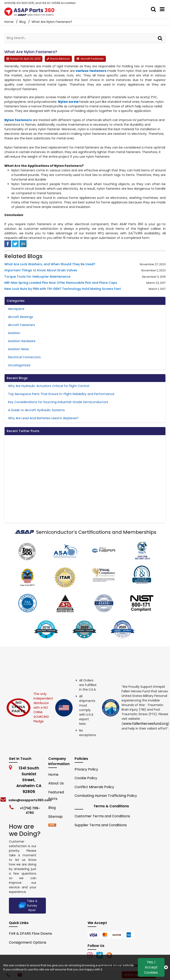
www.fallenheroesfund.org (145, 724)
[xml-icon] (52, 825)
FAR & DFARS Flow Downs (30, 934)
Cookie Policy (86, 778)
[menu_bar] (163, 9)
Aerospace (16, 309)
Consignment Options (28, 942)
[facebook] (8, 243)
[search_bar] (154, 9)
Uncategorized (19, 365)
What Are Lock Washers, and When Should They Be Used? (50, 264)
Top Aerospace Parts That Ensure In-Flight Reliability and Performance (61, 394)
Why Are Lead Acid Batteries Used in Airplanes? (43, 418)
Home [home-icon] (9, 22)
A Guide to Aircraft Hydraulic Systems (36, 410)
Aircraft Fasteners (92, 59)
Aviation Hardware (22, 341)
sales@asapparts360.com (30, 800)
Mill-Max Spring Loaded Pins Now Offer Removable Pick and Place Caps (61, 283)
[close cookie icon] (166, 967)
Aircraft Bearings (21, 317)
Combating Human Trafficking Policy (106, 796)
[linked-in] (23, 243)
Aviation (14, 333)
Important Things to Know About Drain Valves (41, 270)
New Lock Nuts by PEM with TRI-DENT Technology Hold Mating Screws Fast (63, 289)
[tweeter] (15, 243)
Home (53, 775)
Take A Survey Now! (27, 906)
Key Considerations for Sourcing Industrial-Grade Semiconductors (58, 402)
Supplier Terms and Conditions (101, 825)
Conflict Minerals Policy (94, 787)
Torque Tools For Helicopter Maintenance (37, 277)
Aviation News (18, 349)
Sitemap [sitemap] (57, 817)
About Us (56, 783)
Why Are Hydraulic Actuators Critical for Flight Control (49, 386)
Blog (22, 22)
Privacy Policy (86, 769)
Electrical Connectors (24, 357)
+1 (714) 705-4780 (30, 810)
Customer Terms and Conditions (102, 816)
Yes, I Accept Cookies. (151, 967)
